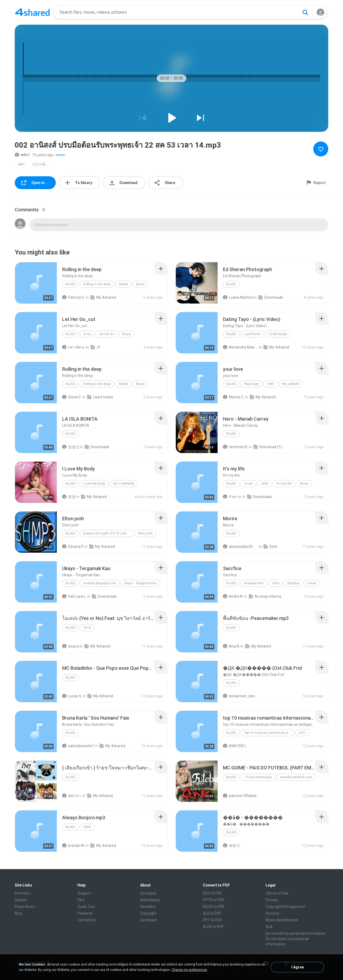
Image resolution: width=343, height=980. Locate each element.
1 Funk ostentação (258, 777)
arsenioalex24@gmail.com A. (241, 547)
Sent (270, 547)
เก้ (95, 347)
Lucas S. (72, 696)
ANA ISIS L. (235, 746)
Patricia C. (74, 297)
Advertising (150, 900)
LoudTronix (252, 334)
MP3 (21, 164)
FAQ (81, 900)
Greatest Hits (254, 583)
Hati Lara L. (74, 596)
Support (84, 893)
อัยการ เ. (72, 796)
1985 (270, 384)
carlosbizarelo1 (78, 746)
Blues (70, 284)
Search (21, 900)
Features (85, 913)
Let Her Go (107, 334)
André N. (233, 596)
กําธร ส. (232, 497)
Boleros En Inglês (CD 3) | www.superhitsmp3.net (108, 533)
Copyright (148, 913)
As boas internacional (266, 596)
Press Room (25, 907)
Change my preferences (189, 970)
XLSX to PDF (213, 927)
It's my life (284, 484)
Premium (23, 893)
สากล (87, 334)
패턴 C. (232, 846)
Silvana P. (73, 547)
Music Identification (282, 920)
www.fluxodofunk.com (296, 777)
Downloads (271, 297)
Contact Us (87, 920)
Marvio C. (234, 397)
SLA (269, 927)
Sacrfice (293, 583)
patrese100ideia (240, 796)
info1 (22, 155)
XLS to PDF (212, 913)
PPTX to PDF (214, 900)
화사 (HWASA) (124, 484)
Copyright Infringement (285, 907)
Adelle (123, 284)
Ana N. (231, 646)
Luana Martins (238, 297)
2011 (303, 733)
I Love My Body (94, 484)
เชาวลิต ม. (74, 347)
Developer (149, 920)
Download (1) (268, 447)
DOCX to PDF (214, 907)
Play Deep (251, 384)
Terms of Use (277, 893)
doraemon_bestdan (241, 696)
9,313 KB (39, 164)
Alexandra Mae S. (241, 347)
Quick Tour (86, 907)
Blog (18, 913)
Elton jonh (145, 533)
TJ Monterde (278, 334)
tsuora (71, 646)
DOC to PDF (212, 893)
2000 (265, 484)
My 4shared (103, 297)
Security (273, 913)
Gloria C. (72, 397)
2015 (87, 628)
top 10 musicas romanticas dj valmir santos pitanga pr (269, 733)
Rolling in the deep (97, 284)
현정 (69, 497)
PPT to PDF (212, 920)
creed (312, 583)
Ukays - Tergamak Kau (140, 583)
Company (148, 893)
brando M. (74, 846)
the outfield (290, 384)
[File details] (36, 283)
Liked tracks (100, 397)
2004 (275, 583)
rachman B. (236, 447)
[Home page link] (32, 12)
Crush (249, 484)
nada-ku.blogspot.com (100, 583)
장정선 (71, 447)
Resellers (148, 907)
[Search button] (305, 12)
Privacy (272, 900)
